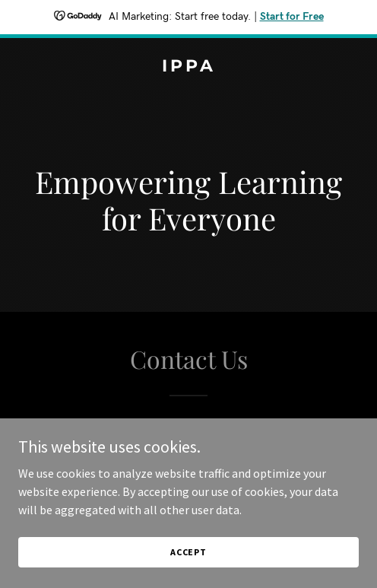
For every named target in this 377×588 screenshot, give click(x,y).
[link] (188, 67)
